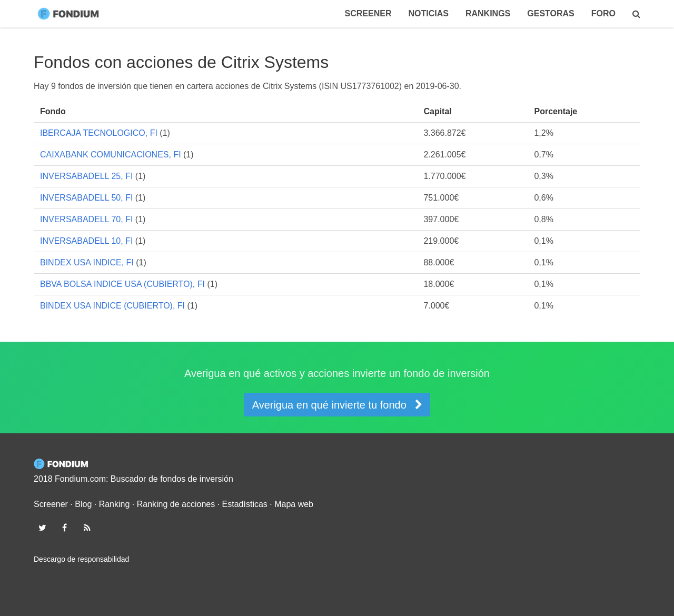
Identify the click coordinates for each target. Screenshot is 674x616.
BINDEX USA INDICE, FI (87, 262)
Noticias (428, 13)
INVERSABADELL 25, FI (86, 176)
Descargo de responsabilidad (81, 559)
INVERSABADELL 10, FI (86, 241)
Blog (83, 504)
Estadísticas (245, 504)
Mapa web (294, 504)
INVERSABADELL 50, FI (86, 198)
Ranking (115, 504)
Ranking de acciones (176, 504)
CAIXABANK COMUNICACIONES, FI (111, 155)
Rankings (488, 13)
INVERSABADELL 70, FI (86, 219)
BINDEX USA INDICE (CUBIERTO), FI (112, 306)
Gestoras (551, 13)
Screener (368, 13)
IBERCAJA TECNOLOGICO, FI (99, 133)
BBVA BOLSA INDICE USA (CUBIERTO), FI (122, 284)
